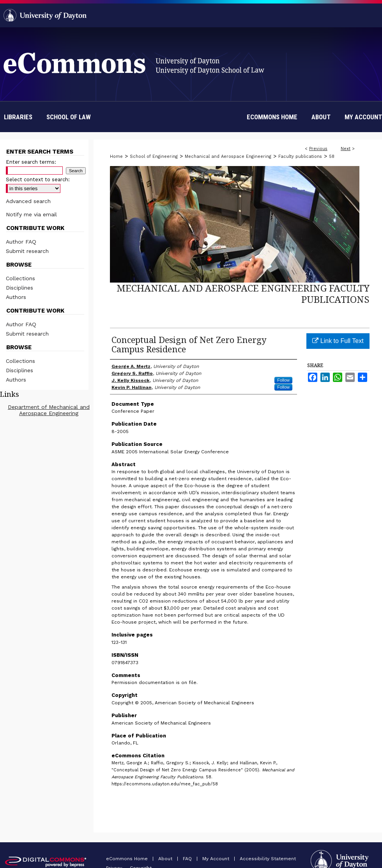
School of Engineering (154, 156)
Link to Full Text (338, 341)
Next (346, 149)
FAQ (188, 859)
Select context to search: (38, 179)
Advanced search (28, 201)
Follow (283, 380)
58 (332, 156)
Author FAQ (21, 242)
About (166, 859)
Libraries (18, 117)
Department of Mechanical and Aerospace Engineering (49, 410)
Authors (16, 297)
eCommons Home (128, 859)
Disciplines (19, 288)
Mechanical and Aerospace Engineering (228, 156)
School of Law (69, 117)
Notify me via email (31, 214)
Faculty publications (300, 156)
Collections (20, 278)
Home (116, 156)
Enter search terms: (31, 162)
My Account (217, 859)
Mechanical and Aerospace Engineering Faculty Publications (243, 293)
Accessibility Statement (268, 859)
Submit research (27, 251)
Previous (318, 149)
